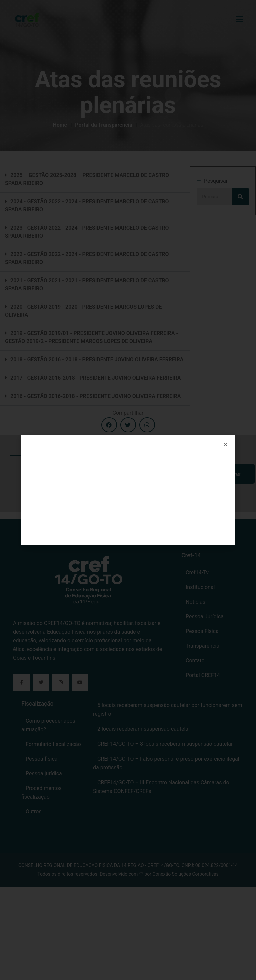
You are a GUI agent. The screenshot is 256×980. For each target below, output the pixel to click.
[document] (128, 490)
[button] (225, 444)
